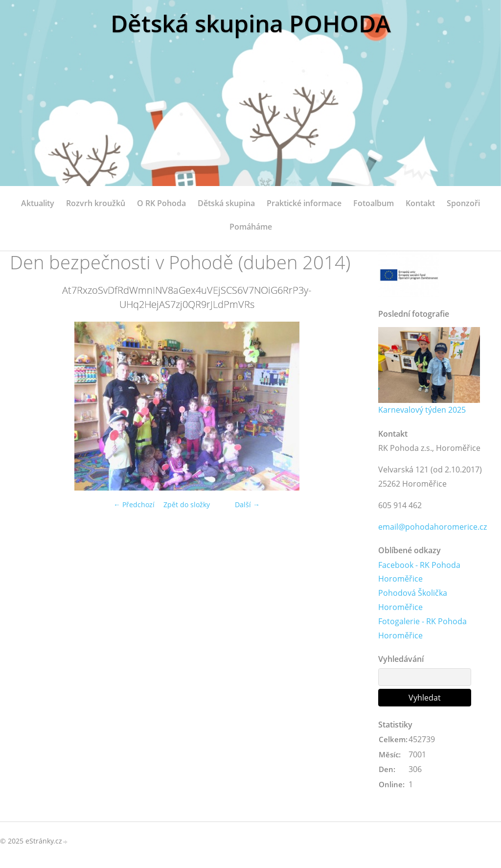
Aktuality (38, 203)
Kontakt (420, 203)
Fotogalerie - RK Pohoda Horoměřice (422, 628)
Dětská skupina (226, 203)
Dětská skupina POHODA (251, 23)
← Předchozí (134, 504)
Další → (247, 504)
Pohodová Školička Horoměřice (413, 600)
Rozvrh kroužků (96, 203)
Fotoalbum (374, 203)
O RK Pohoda (161, 203)
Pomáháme (251, 227)
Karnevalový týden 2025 (422, 410)
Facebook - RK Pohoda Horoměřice (419, 572)
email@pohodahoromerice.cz (433, 527)
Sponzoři (463, 203)
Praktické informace (304, 203)
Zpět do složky (187, 504)
